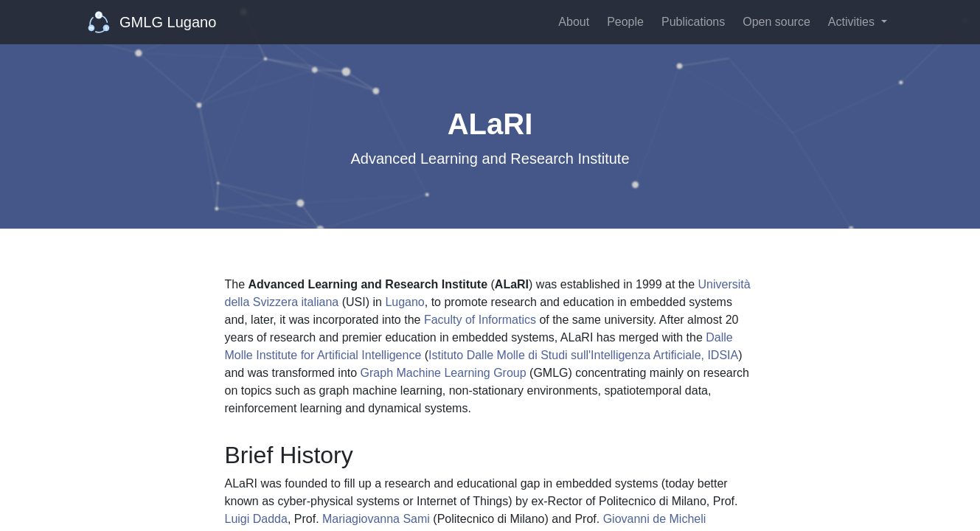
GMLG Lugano (152, 22)
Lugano (404, 302)
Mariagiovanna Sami (376, 519)
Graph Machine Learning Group (444, 373)
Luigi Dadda (256, 519)
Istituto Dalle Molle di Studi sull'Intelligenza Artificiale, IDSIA (583, 355)
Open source (776, 22)
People (625, 22)
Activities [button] (853, 22)
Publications (693, 22)
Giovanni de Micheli (655, 519)
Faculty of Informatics (480, 320)
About (574, 22)
